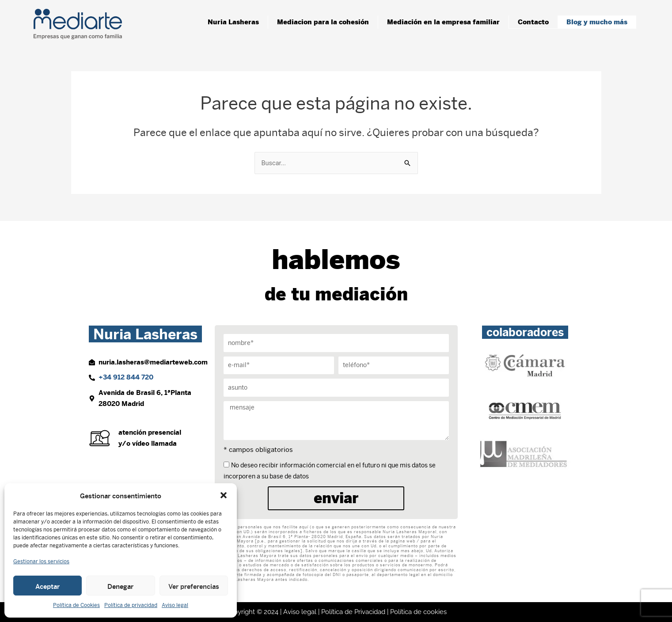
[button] (224, 495)
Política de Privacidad (353, 612)
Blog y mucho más (597, 22)
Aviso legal (175, 605)
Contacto (533, 22)
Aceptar (47, 586)
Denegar (120, 586)
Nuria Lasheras (233, 22)
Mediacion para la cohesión (323, 22)
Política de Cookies (76, 605)
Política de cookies (418, 612)
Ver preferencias (194, 586)
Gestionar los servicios (41, 561)
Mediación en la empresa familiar (443, 22)
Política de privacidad (131, 605)
